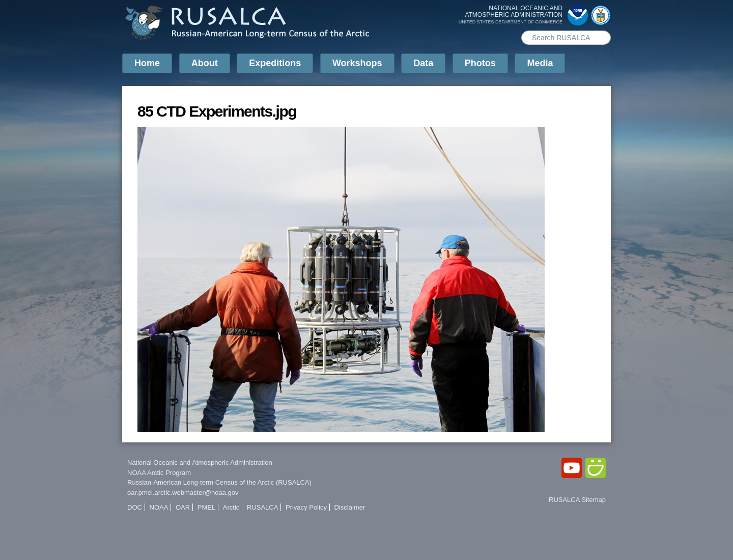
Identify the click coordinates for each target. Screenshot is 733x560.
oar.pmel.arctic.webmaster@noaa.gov (183, 493)
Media (540, 63)
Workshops (357, 63)
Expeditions (275, 63)
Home (147, 63)
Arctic (231, 507)
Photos (480, 63)
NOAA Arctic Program (159, 473)
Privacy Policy (306, 507)
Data (423, 63)
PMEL (206, 507)
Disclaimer (350, 507)
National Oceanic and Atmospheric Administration (200, 463)
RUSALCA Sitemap (577, 500)
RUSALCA (262, 507)
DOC (135, 507)
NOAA (159, 507)
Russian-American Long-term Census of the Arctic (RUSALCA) (219, 482)
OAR (183, 507)
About (205, 63)
